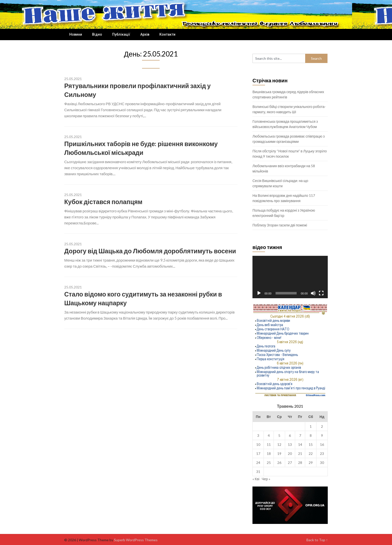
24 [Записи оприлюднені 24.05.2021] (258, 463)
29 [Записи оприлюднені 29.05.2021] (311, 463)
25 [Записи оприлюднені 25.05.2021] (269, 463)
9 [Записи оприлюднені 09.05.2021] (322, 435)
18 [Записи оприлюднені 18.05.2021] (269, 453)
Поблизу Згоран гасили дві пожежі (280, 225)
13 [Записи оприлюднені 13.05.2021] (290, 444)
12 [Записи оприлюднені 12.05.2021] (279, 444)
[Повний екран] (321, 293)
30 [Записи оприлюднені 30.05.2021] (322, 463)
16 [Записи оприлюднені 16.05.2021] (322, 444)
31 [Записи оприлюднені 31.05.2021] (258, 472)
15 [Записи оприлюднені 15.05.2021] (311, 444)
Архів (145, 34)
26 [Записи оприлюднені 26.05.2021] (279, 463)
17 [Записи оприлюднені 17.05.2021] (258, 453)
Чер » (266, 479)
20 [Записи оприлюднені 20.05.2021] (290, 453)
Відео (97, 34)
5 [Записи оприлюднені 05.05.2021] (279, 435)
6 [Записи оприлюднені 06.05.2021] (290, 435)
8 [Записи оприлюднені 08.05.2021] (311, 435)
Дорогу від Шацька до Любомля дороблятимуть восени (150, 251)
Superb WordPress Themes (136, 540)
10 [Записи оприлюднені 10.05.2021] (258, 444)
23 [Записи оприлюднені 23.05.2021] (322, 453)
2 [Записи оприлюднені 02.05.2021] (322, 426)
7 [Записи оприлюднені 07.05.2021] (300, 435)
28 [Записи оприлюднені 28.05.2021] (300, 463)
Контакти (167, 34)
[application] (290, 277)
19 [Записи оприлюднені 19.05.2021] (279, 453)
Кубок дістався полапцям (103, 202)
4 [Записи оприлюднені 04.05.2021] (269, 435)
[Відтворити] (259, 293)
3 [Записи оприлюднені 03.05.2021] (258, 435)
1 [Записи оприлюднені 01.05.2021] (311, 426)
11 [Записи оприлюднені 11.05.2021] (269, 444)
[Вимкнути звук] (313, 293)
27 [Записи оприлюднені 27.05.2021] (290, 463)
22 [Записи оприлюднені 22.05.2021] (311, 453)
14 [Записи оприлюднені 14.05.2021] (300, 444)
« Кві (256, 479)
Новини (76, 34)
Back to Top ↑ (317, 540)
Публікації (121, 34)
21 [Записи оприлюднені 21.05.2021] (300, 453)
